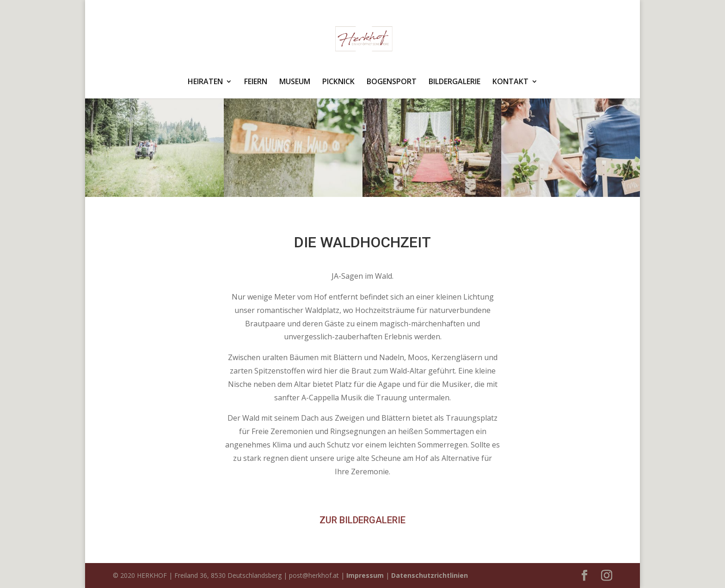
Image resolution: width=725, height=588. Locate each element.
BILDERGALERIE (455, 82)
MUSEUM (295, 82)
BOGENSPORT (392, 82)
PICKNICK (338, 82)
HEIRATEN (205, 82)
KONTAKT (510, 82)
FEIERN (256, 82)
